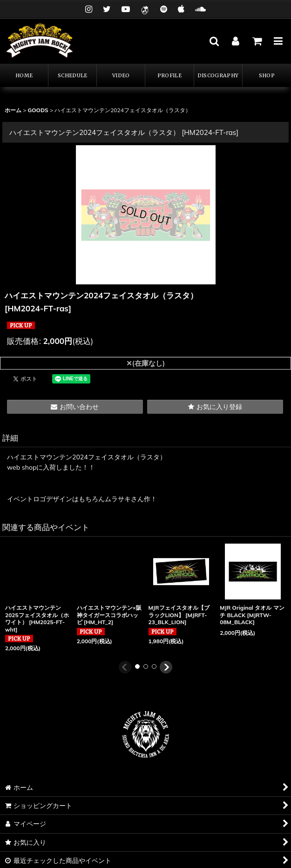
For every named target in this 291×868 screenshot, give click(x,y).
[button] (214, 41)
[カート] (257, 41)
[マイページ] (235, 41)
